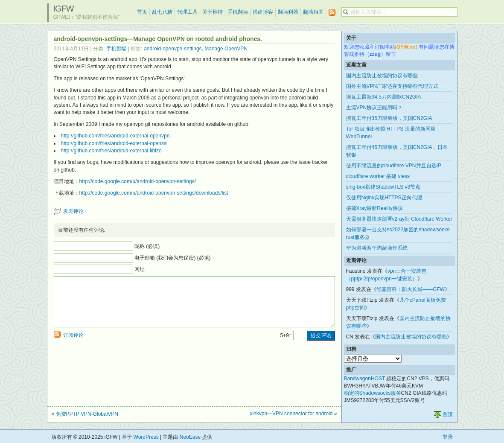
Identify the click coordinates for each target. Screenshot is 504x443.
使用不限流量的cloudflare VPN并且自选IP (394, 166)
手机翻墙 (238, 12)
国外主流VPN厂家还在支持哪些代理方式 (392, 86)
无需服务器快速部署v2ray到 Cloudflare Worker (399, 219)
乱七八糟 (162, 12)
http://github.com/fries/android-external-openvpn (115, 136)
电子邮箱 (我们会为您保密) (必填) (173, 258)
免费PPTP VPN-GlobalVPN (87, 414)
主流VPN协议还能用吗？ (374, 108)
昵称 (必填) (147, 246)
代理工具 (187, 12)
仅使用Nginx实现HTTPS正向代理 (384, 198)
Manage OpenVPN (226, 49)
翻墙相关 (313, 12)
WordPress (146, 437)
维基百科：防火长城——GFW (411, 289)
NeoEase (190, 437)
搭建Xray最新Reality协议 (374, 208)
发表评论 (73, 211)
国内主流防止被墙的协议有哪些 (382, 76)
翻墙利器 (288, 12)
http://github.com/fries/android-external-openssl (114, 143)
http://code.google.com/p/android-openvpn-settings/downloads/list (154, 193)
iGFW (64, 9)
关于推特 (213, 12)
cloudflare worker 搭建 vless (378, 176)
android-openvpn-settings (173, 49)
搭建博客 (263, 12)
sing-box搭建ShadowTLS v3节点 (383, 187)
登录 (448, 437)
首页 (142, 12)
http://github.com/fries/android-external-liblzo (111, 151)
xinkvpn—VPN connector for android (291, 414)
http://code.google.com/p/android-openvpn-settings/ (138, 181)
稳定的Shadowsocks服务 (373, 393)
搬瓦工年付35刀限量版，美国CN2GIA (389, 118)
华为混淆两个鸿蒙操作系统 (377, 248)
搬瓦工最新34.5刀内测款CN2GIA (384, 97)
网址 (140, 269)
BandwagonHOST (365, 379)
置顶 (448, 414)
